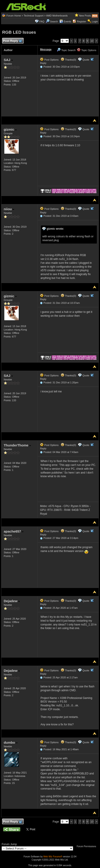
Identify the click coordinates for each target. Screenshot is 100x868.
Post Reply (12, 41)
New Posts (85, 16)
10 (92, 41)
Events (65, 21)
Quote (86, 60)
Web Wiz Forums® (53, 857)
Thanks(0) (68, 60)
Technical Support (34, 16)
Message (46, 50)
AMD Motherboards (57, 16)
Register (81, 21)
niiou (9, 209)
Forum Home (14, 16)
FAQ (42, 21)
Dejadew (12, 601)
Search (54, 21)
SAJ (8, 60)
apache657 (14, 531)
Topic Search (66, 50)
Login (95, 21)
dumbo (10, 742)
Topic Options (87, 50)
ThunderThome (17, 445)
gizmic (10, 129)
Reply (43, 63)
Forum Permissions (88, 846)
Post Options (49, 60)
